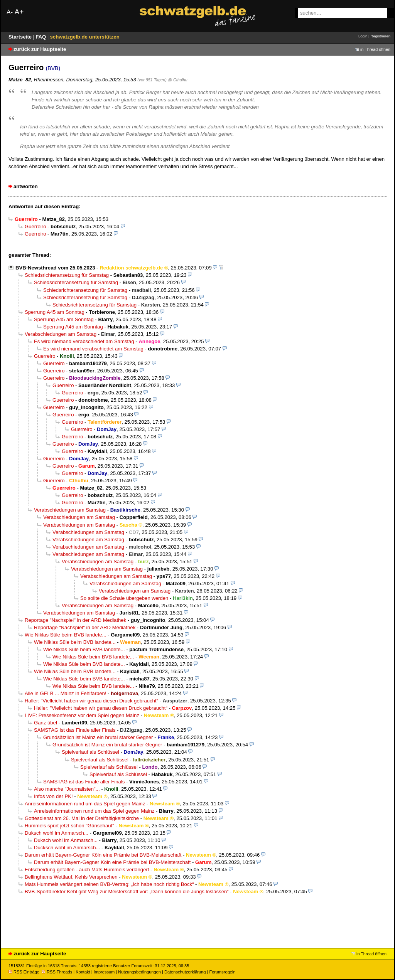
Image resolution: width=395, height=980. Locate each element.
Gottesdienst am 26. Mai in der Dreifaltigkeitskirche (82, 818)
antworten (26, 186)
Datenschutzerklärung (185, 972)
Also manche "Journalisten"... (67, 789)
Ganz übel (46, 723)
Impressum (104, 972)
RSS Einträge (24, 972)
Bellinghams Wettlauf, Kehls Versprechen (71, 877)
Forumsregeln (222, 972)
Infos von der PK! (53, 796)
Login (363, 36)
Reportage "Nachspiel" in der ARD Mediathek (75, 620)
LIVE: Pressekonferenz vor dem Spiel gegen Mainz (82, 715)
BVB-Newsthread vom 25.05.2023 (55, 268)
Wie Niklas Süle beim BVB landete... (66, 635)
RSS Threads (57, 972)
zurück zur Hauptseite (40, 49)
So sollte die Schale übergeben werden (124, 598)
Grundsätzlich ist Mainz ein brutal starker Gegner (98, 737)
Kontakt (83, 972)
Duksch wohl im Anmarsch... (57, 833)
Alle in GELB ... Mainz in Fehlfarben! (66, 693)
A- (10, 12)
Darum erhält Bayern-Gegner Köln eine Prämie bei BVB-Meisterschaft (103, 855)
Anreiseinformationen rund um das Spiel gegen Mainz (85, 804)
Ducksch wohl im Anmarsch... (67, 848)
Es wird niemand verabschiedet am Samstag (84, 341)
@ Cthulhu (177, 80)
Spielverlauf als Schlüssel (90, 752)
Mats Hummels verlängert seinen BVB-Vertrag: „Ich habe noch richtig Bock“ (109, 884)
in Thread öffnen (375, 49)
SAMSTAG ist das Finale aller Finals (75, 730)
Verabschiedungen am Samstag (61, 334)
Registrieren (380, 36)
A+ (19, 12)
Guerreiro (35, 226)
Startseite (21, 37)
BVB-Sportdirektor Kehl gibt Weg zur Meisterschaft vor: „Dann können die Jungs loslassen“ (127, 892)
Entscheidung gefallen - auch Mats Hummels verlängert (87, 870)
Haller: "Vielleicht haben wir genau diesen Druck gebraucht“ (91, 701)
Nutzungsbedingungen (139, 972)
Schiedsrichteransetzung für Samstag (67, 275)
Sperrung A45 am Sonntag (55, 312)
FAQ (41, 37)
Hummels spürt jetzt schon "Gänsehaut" (69, 826)
